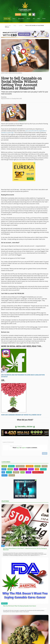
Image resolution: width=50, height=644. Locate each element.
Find (14, 19)
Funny (28, 472)
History (12, 475)
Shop (39, 19)
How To (4, 475)
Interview (23, 469)
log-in (18, 448)
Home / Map (7, 19)
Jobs (34, 19)
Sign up (18, 14)
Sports (9, 472)
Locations (30, 466)
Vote (37, 469)
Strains (28, 19)
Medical (11, 466)
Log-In (24, 14)
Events (44, 19)
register (24, 448)
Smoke (10, 469)
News (4, 469)
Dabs (22, 472)
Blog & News (21, 19)
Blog (15, 25)
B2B (3, 472)
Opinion (21, 25)
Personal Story (38, 472)
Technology (20, 466)
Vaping (4, 466)
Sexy (16, 469)
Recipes (37, 466)
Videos (31, 469)
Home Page (8, 25)
